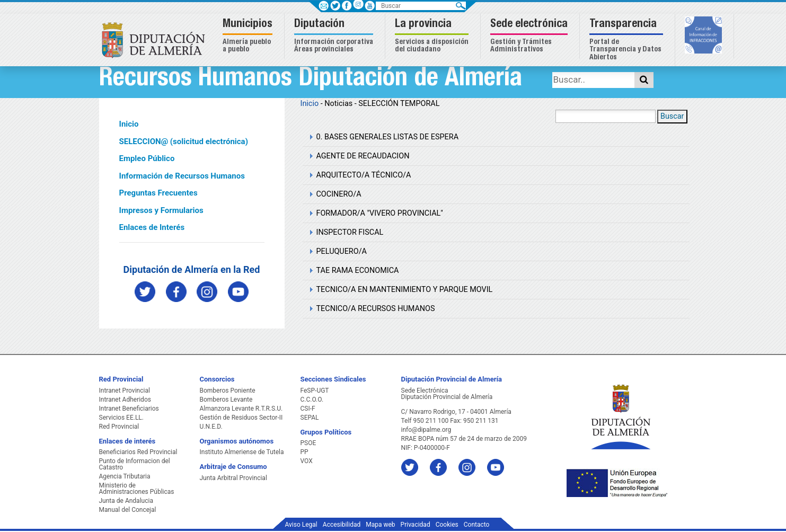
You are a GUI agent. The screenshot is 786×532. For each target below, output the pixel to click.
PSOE (308, 443)
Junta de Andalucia (126, 501)
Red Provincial (119, 427)
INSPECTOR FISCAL (350, 232)
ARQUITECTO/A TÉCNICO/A (364, 175)
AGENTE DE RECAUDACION (363, 156)
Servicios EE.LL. (122, 418)
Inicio (129, 124)
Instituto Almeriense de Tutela (242, 452)
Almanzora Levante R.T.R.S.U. (241, 409)
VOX (307, 461)
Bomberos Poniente (228, 391)
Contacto (477, 525)
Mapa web (380, 525)
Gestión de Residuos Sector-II (241, 418)
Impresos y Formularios (161, 210)
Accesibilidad (342, 525)
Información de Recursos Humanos (182, 176)
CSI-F (308, 409)
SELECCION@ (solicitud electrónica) (184, 141)
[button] (249, 36)
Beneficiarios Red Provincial (138, 452)
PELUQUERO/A (342, 251)
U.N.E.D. (211, 427)
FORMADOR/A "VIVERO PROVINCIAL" (380, 213)
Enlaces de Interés (152, 227)
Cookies (447, 525)
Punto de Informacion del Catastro (135, 464)
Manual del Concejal (128, 510)
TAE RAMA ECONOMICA (358, 271)
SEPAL (310, 418)
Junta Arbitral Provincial (233, 478)
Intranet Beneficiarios (129, 409)
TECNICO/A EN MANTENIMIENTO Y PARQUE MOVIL (405, 290)
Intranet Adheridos (125, 400)
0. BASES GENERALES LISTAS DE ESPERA (388, 137)
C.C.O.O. (312, 400)
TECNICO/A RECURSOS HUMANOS (376, 309)
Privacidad (416, 525)
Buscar (672, 116)
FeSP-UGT (315, 391)
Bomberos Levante (226, 400)
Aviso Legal (301, 525)
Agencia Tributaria (125, 476)
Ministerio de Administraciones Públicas (137, 489)
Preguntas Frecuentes (158, 193)
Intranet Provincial (125, 391)
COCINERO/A (339, 194)
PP (304, 452)
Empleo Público (147, 158)
